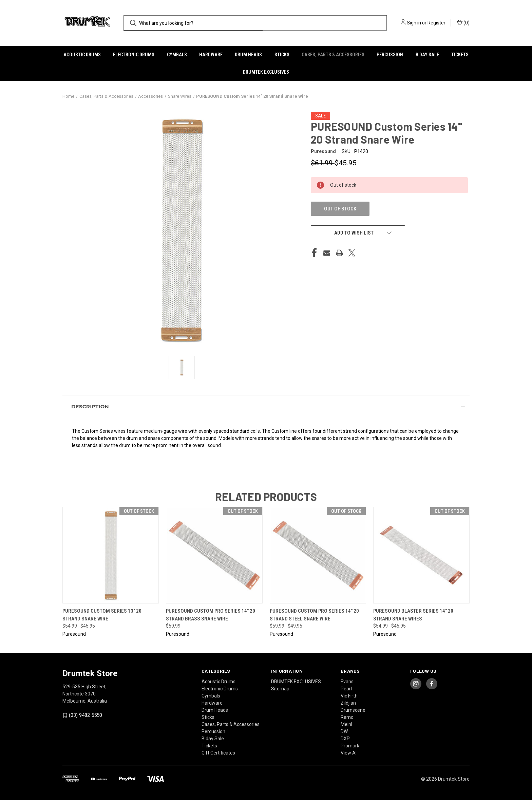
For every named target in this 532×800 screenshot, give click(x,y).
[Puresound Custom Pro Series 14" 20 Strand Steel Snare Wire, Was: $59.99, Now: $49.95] (318, 555)
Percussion (390, 55)
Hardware (211, 55)
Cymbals (177, 55)
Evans (347, 682)
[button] (266, 407)
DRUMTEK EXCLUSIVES (266, 72)
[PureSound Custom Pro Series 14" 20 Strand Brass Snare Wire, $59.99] (214, 555)
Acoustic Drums (82, 55)
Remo (347, 717)
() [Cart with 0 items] (463, 22)
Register (436, 23)
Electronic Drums (134, 55)
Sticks (282, 55)
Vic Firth (349, 696)
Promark (350, 746)
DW (344, 731)
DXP (345, 739)
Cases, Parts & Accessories (333, 55)
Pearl (346, 689)
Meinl (346, 724)
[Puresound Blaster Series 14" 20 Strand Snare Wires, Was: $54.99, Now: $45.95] (421, 555)
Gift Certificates (218, 753)
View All (349, 753)
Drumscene (353, 710)
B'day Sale (427, 55)
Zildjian (348, 703)
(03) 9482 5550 (85, 715)
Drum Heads (248, 55)
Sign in (414, 23)
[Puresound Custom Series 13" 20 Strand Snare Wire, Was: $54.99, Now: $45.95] (111, 555)
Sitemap (280, 689)
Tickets (460, 55)
